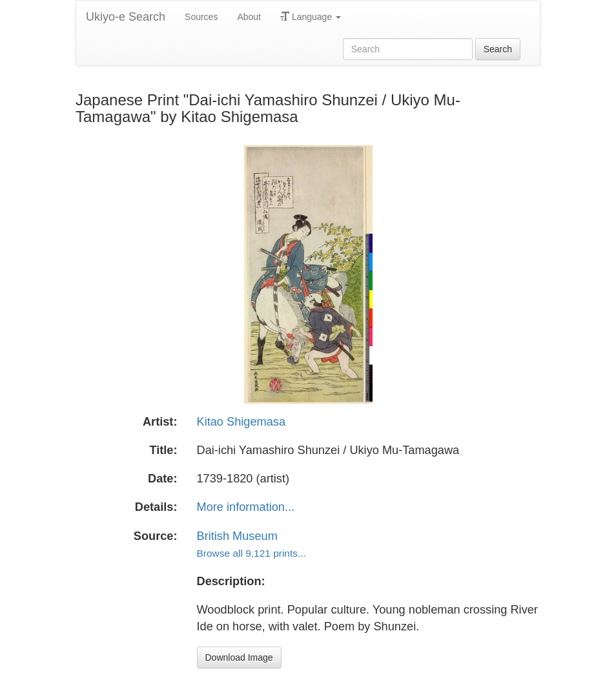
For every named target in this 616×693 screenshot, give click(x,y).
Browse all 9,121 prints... (252, 553)
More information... (246, 507)
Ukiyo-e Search (126, 17)
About (249, 17)
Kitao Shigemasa (241, 422)
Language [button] (311, 17)
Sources (201, 17)
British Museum (237, 536)
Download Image (239, 657)
